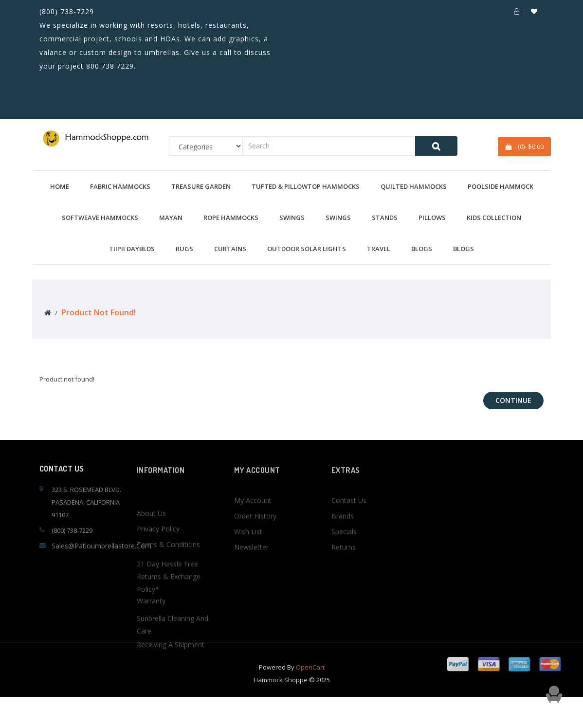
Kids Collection (494, 218)
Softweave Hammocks (100, 218)
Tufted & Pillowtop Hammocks (306, 186)
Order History (255, 540)
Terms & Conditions (168, 596)
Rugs (184, 249)
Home (60, 186)
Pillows (432, 218)
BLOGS (422, 249)
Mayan (171, 218)
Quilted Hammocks (414, 186)
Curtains (230, 249)
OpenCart (310, 675)
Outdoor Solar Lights (307, 249)
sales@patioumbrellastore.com (101, 546)
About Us (151, 565)
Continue (513, 400)
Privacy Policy (158, 581)
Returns (344, 571)
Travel (379, 249)
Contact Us (349, 524)
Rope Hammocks (231, 218)
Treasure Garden (201, 186)
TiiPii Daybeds (132, 249)
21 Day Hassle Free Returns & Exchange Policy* (169, 637)
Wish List (248, 555)
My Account (253, 524)
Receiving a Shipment (171, 697)
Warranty (151, 653)
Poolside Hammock (501, 186)
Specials (344, 555)
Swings (292, 218)
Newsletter (251, 571)
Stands (385, 218)
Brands (343, 540)
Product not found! (99, 312)
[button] (517, 11)
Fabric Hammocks (120, 186)
